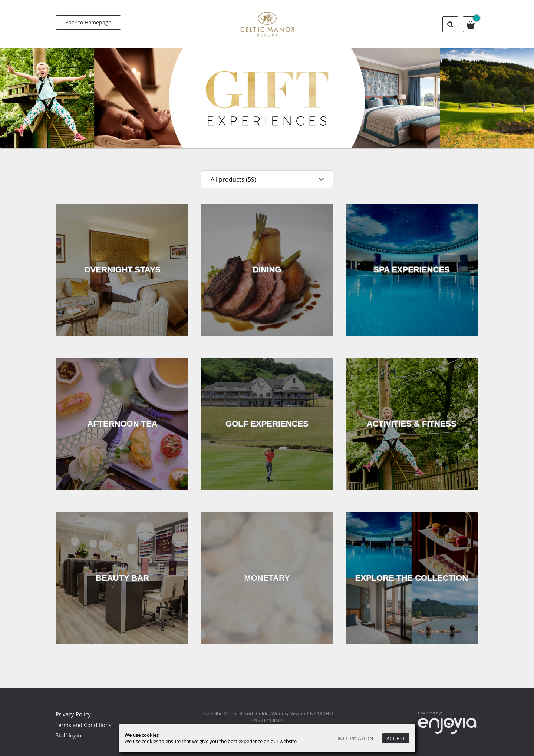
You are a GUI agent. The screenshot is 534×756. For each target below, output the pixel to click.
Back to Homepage (88, 22)
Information (355, 738)
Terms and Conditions (83, 725)
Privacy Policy (73, 714)
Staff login (68, 735)
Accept (396, 738)
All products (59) (233, 179)
